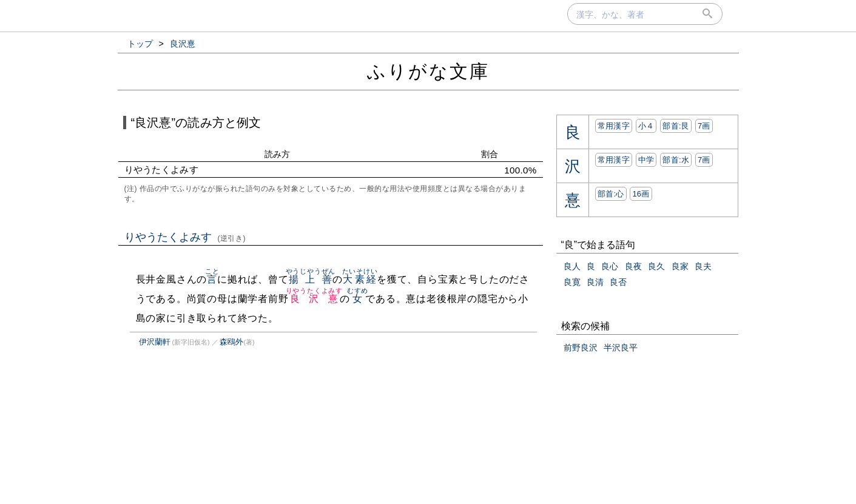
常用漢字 (614, 126)
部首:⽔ (676, 160)
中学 (646, 160)
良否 (618, 282)
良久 (656, 266)
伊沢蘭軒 (155, 342)
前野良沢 (581, 348)
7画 (704, 126)
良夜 (633, 266)
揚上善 (311, 279)
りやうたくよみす (185, 237)
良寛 (572, 282)
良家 (680, 266)
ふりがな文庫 (428, 71)
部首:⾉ (676, 126)
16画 (641, 194)
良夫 (703, 266)
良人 (572, 266)
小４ (646, 126)
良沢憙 (314, 299)
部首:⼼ (611, 194)
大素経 (360, 279)
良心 (610, 266)
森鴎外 (231, 342)
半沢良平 (621, 348)
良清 (595, 282)
